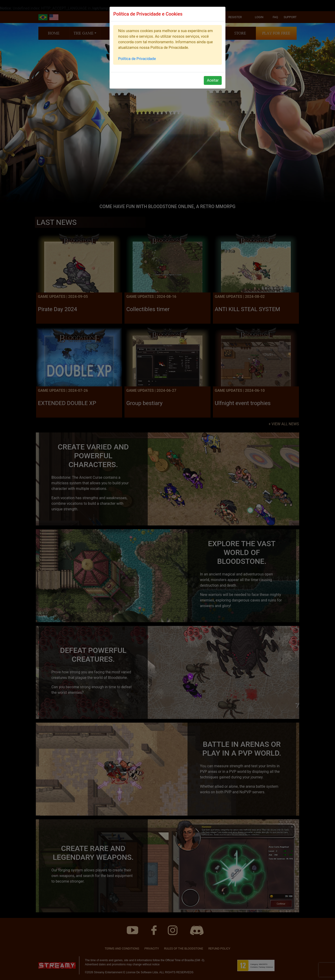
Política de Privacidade (137, 59)
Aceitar (213, 80)
